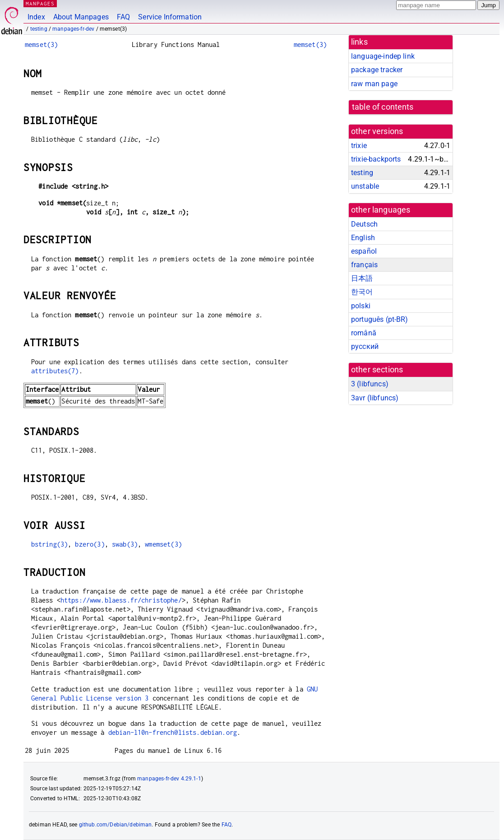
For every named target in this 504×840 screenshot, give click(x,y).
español (364, 251)
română (364, 333)
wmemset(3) (163, 544)
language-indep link (383, 56)
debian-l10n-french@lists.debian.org (173, 732)
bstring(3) (50, 544)
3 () (370, 384)
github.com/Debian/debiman (116, 825)
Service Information (170, 17)
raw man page (374, 84)
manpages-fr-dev (73, 29)
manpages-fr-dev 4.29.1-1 (169, 779)
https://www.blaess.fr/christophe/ (121, 600)
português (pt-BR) (380, 319)
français (364, 265)
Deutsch (364, 224)
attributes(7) (55, 371)
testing (39, 29)
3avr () (375, 398)
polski (361, 306)
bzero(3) (90, 544)
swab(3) (125, 544)
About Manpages (81, 17)
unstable (365, 186)
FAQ (123, 17)
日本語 (362, 278)
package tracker (377, 70)
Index (36, 17)
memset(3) (41, 44)
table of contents (383, 107)
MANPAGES (40, 3)
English (363, 238)
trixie (359, 146)
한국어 (362, 292)
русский (365, 346)
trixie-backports (376, 159)
